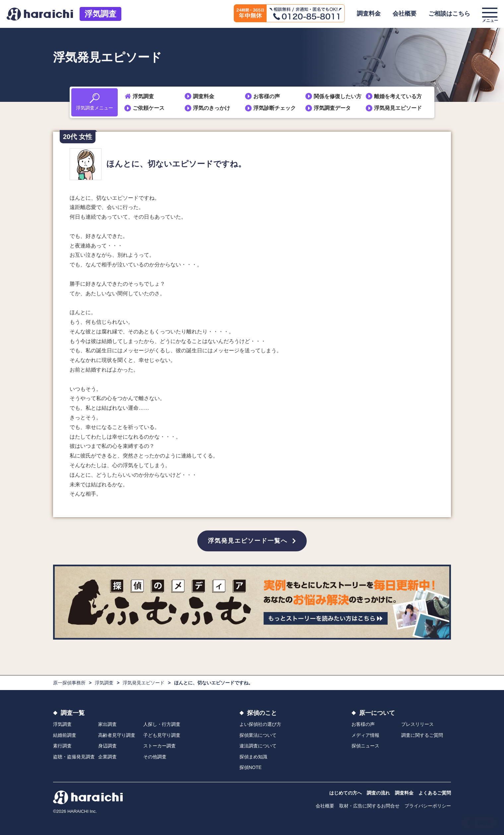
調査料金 (369, 14)
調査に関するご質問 (422, 735)
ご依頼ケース (149, 108)
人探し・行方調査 (162, 724)
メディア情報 (365, 735)
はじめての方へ (346, 793)
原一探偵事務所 (69, 683)
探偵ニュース (365, 746)
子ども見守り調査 (162, 735)
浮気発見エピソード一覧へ (248, 541)
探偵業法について (258, 735)
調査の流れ (378, 793)
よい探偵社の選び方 (260, 724)
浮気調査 (100, 14)
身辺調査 (107, 746)
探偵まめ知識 (253, 757)
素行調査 (62, 746)
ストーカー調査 (159, 746)
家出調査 (107, 724)
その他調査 (155, 757)
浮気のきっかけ (212, 108)
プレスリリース (417, 724)
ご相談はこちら (449, 14)
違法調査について (258, 746)
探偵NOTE (251, 767)
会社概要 (405, 14)
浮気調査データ (332, 108)
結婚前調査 (65, 735)
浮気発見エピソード (398, 108)
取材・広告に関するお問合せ (369, 806)
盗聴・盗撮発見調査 (74, 757)
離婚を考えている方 (398, 96)
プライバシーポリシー (428, 806)
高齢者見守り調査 (117, 735)
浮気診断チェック (275, 108)
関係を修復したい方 (338, 96)
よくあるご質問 (435, 793)
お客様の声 (267, 96)
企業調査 (107, 757)
